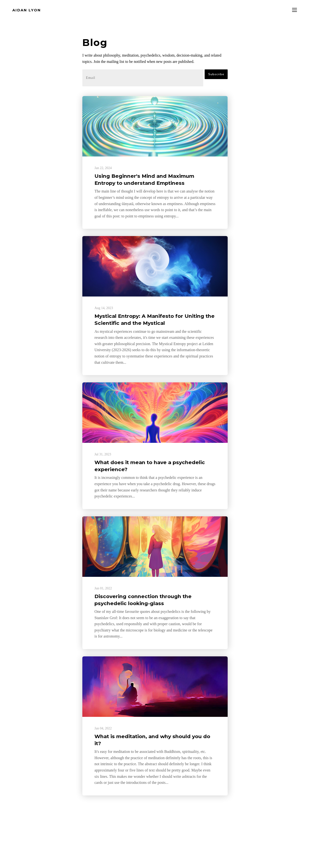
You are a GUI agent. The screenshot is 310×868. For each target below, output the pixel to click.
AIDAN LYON (27, 10)
